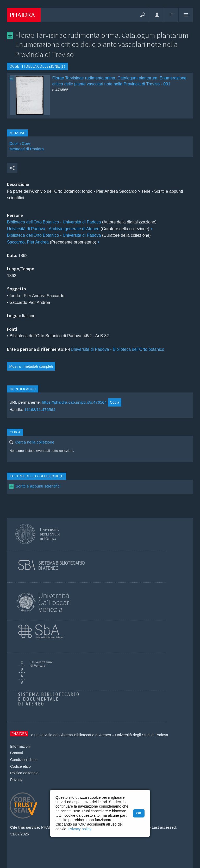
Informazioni (20, 746)
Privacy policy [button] (80, 829)
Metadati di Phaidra (27, 149)
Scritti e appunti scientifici (38, 486)
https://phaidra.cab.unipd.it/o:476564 (74, 402)
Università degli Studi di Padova (142, 735)
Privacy (16, 780)
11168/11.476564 (40, 410)
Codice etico (20, 766)
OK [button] (139, 813)
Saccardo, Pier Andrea (28, 242)
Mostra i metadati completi (31, 366)
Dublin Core (20, 143)
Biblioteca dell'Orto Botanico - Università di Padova (54, 222)
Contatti (17, 753)
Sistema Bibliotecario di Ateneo (85, 735)
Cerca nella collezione (35, 442)
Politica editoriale (24, 773)
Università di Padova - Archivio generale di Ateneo (53, 229)
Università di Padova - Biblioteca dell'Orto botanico (118, 349)
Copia (115, 402)
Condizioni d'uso (24, 760)
